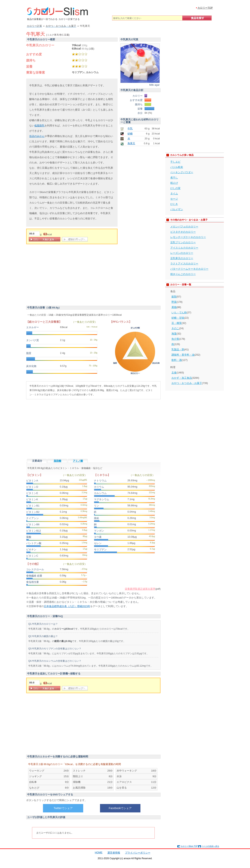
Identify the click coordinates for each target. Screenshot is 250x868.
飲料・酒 (177, 360)
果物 (174, 307)
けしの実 (175, 188)
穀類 (174, 297)
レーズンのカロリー (182, 253)
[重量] (34, 234)
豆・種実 (177, 323)
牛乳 (130, 128)
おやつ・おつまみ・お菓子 (187, 383)
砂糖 (130, 134)
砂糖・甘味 (178, 318)
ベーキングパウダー (182, 172)
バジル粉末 (177, 167)
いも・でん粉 (179, 312)
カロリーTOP (205, 8)
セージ (174, 199)
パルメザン (177, 209)
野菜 (174, 302)
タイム (174, 193)
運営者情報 (114, 853)
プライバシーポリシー (138, 853)
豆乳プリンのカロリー (183, 242)
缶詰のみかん (37, 136)
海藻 (174, 334)
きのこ (175, 328)
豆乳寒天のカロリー (182, 258)
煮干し (174, 178)
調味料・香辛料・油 (183, 355)
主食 (174, 373)
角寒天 (131, 143)
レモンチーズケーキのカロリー (188, 237)
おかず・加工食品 (182, 378)
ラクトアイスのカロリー (184, 264)
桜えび (174, 183)
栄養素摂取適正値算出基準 (140, 589)
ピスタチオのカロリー (183, 232)
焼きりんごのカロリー (183, 274)
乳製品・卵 (178, 349)
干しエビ (175, 162)
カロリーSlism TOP (189, 846)
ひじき (174, 204)
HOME (99, 852)
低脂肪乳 (39, 126)
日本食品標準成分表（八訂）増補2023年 (67, 606)
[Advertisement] (59, 276)
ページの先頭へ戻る (210, 846)
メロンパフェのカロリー (184, 227)
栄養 (29, 66)
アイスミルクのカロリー (184, 248)
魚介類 (175, 339)
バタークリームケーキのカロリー (189, 269)
